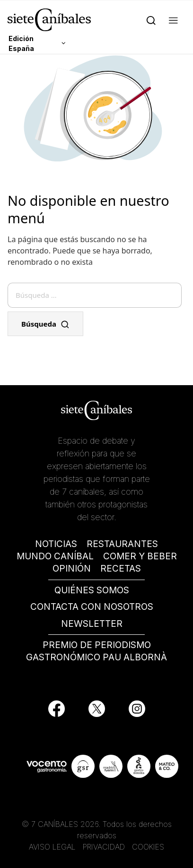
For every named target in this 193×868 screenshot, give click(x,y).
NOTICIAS (56, 544)
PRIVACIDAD (105, 847)
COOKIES (148, 847)
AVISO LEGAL (52, 847)
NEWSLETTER (92, 624)
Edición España (21, 43)
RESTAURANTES (122, 544)
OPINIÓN (72, 569)
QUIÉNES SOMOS (92, 590)
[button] (173, 20)
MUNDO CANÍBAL (55, 556)
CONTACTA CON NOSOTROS (92, 607)
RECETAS (121, 569)
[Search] (151, 20)
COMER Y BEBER (140, 556)
